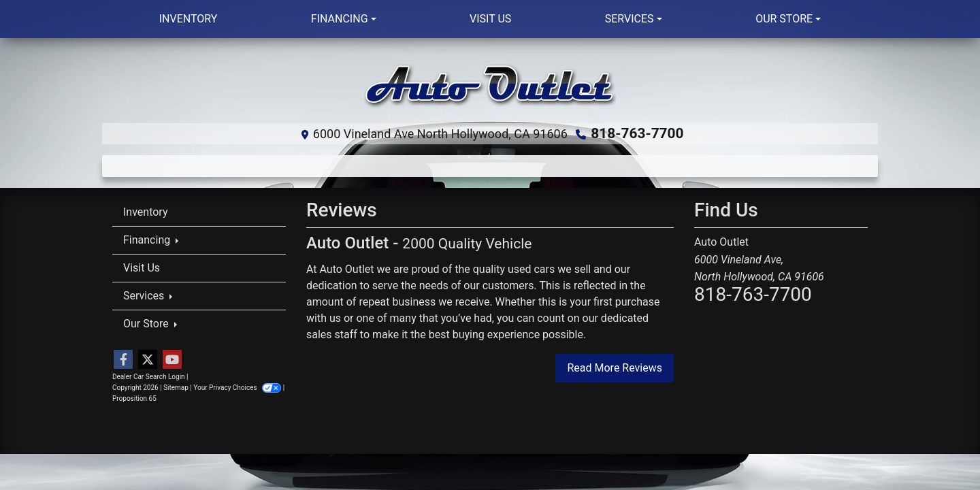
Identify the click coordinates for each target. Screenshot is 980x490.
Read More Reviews (615, 366)
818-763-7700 (637, 133)
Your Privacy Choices (238, 387)
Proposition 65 (134, 398)
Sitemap (176, 387)
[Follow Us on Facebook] (123, 359)
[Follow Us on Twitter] (148, 359)
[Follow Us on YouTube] (172, 359)
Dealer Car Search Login (149, 376)
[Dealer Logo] (490, 85)
